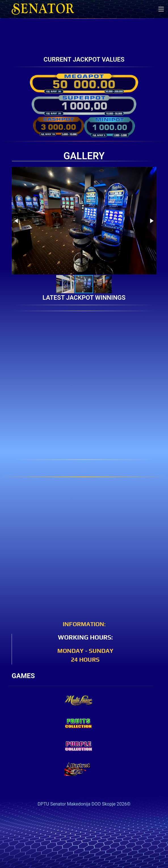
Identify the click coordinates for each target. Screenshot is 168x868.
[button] (17, 221)
